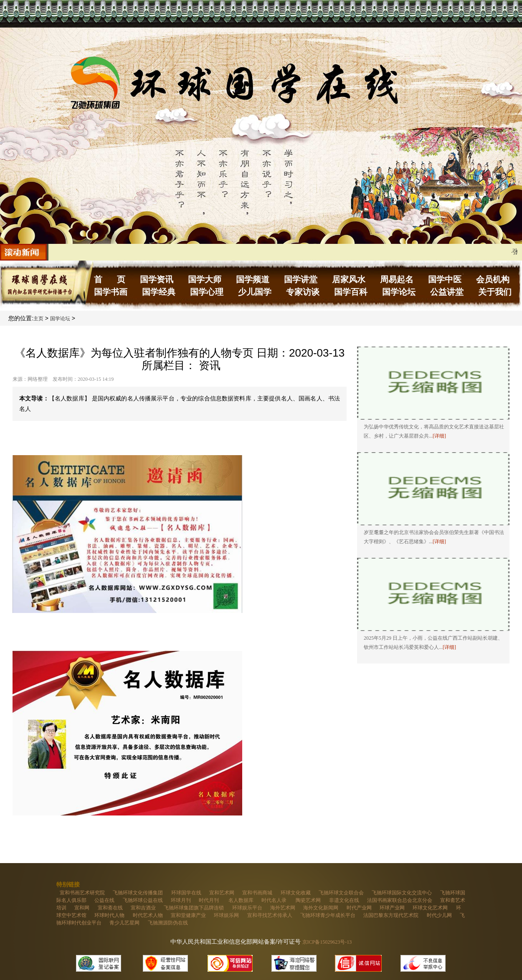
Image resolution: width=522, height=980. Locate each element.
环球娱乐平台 (247, 908)
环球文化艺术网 (430, 908)
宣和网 (82, 908)
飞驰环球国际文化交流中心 (402, 893)
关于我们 (495, 292)
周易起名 (397, 279)
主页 (38, 319)
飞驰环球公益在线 (143, 900)
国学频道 (253, 279)
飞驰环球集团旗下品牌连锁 (194, 908)
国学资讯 (157, 279)
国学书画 (111, 292)
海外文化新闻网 (321, 908)
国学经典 (159, 292)
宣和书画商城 (257, 893)
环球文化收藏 (296, 893)
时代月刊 (209, 900)
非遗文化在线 (344, 900)
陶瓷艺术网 (308, 900)
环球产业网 (392, 908)
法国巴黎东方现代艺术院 (391, 915)
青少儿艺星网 (124, 923)
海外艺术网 (283, 908)
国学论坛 (399, 292)
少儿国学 (255, 292)
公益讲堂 (447, 292)
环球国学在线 (186, 893)
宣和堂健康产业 (188, 915)
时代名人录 (275, 900)
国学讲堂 (301, 279)
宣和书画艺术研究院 (82, 893)
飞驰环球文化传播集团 (138, 893)
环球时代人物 (109, 915)
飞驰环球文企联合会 (341, 893)
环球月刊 (181, 900)
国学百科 (351, 292)
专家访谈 (303, 292)
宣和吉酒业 (143, 908)
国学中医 (445, 279)
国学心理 (207, 292)
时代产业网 (359, 908)
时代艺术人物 (148, 915)
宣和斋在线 (110, 908)
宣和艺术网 (222, 893)
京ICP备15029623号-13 (327, 942)
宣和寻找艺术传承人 (270, 915)
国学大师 (205, 279)
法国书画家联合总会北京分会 (400, 900)
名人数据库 (241, 900)
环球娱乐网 (226, 915)
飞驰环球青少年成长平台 (328, 915)
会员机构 (493, 279)
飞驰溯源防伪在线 (168, 923)
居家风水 (349, 279)
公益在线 (104, 900)
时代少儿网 (439, 915)
